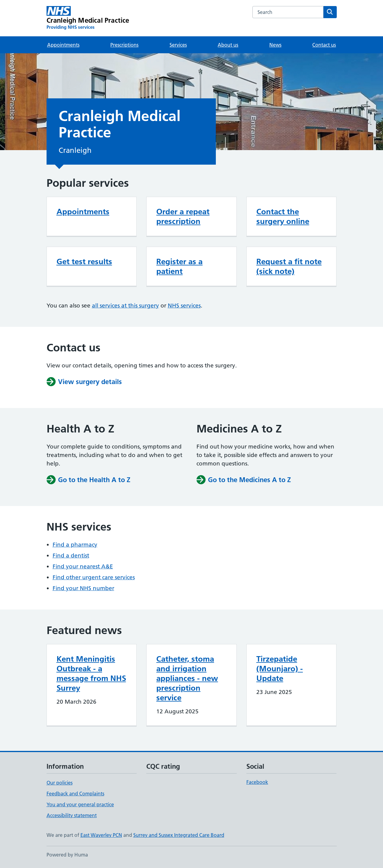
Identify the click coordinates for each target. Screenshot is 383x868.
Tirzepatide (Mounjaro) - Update (280, 669)
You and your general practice (80, 804)
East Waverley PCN (101, 835)
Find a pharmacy (75, 545)
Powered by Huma (67, 855)
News (275, 45)
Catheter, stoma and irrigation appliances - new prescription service (187, 678)
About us (228, 45)
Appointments (63, 45)
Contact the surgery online (283, 216)
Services (178, 45)
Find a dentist (71, 556)
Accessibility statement (72, 815)
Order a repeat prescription (183, 216)
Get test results (84, 261)
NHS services (184, 306)
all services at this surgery (125, 306)
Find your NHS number (83, 588)
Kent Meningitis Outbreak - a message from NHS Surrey (91, 673)
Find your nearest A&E (83, 566)
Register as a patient (179, 266)
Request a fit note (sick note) (289, 266)
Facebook (257, 782)
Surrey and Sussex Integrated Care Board (179, 835)
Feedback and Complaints (75, 794)
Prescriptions (124, 45)
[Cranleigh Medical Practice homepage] (88, 18)
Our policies (60, 783)
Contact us (324, 45)
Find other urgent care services (94, 577)
